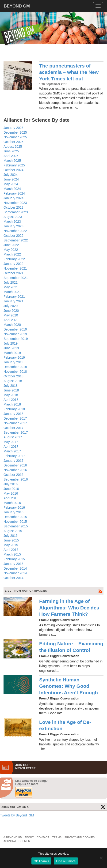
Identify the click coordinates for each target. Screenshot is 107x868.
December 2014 (15, 568)
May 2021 (11, 287)
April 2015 (11, 550)
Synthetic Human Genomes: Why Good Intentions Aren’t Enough (69, 686)
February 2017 (14, 456)
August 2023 (13, 217)
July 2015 (11, 536)
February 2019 (14, 357)
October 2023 (13, 207)
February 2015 (14, 559)
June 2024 (11, 179)
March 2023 (12, 222)
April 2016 (11, 498)
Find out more (66, 861)
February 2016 (14, 507)
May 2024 (11, 184)
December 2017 (15, 418)
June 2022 (11, 245)
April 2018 (11, 400)
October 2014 (13, 578)
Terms (57, 837)
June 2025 (11, 151)
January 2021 (13, 301)
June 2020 (11, 311)
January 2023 (13, 226)
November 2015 (15, 522)
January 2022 (13, 264)
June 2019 (11, 348)
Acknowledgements (18, 841)
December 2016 (15, 465)
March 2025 (12, 161)
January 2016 (13, 512)
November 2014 (15, 573)
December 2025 (15, 132)
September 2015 (16, 526)
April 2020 (11, 320)
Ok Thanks (41, 861)
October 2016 (13, 475)
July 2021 (11, 282)
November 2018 (15, 372)
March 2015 (12, 554)
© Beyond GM (13, 837)
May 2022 (11, 250)
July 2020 (11, 306)
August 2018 (13, 381)
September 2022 (16, 240)
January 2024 (13, 198)
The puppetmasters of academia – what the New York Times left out (69, 72)
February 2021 (14, 297)
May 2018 (11, 395)
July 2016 (11, 484)
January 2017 (13, 461)
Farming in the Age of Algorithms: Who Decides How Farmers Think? (69, 608)
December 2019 (15, 329)
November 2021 (15, 268)
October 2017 (13, 428)
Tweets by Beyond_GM (17, 815)
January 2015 (13, 564)
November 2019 (15, 334)
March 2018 (12, 404)
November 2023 (15, 203)
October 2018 (13, 376)
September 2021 (16, 278)
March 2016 (12, 503)
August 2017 (13, 437)
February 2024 (14, 193)
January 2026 (13, 128)
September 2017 (16, 432)
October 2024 (13, 170)
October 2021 (13, 273)
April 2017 (11, 447)
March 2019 (12, 353)
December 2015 (15, 517)
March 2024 (12, 189)
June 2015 (11, 540)
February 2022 (14, 259)
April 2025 (11, 156)
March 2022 (12, 254)
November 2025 (15, 137)
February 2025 (14, 165)
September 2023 (16, 212)
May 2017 (11, 442)
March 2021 (12, 292)
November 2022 (15, 231)
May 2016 (11, 493)
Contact (43, 837)
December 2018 (15, 367)
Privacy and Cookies (80, 837)
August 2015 (13, 531)
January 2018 (13, 414)
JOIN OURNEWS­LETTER (25, 767)
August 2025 (13, 147)
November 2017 (15, 423)
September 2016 (16, 479)
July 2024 (11, 175)
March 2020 (12, 325)
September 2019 (16, 339)
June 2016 (11, 489)
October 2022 (13, 236)
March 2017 (12, 451)
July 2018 (11, 386)
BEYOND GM (17, 6)
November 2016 (15, 470)
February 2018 (14, 409)
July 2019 (11, 343)
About (29, 837)
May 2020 (11, 315)
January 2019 (13, 362)
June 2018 (11, 390)
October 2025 (13, 142)
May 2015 (11, 545)
